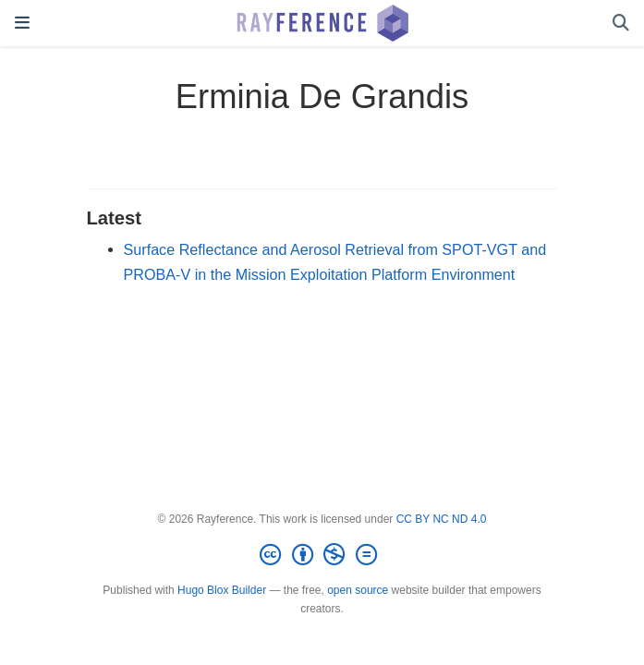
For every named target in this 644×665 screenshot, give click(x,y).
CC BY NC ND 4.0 (442, 519)
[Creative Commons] (322, 555)
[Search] (621, 24)
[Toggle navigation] (22, 23)
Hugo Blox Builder (222, 590)
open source (358, 590)
